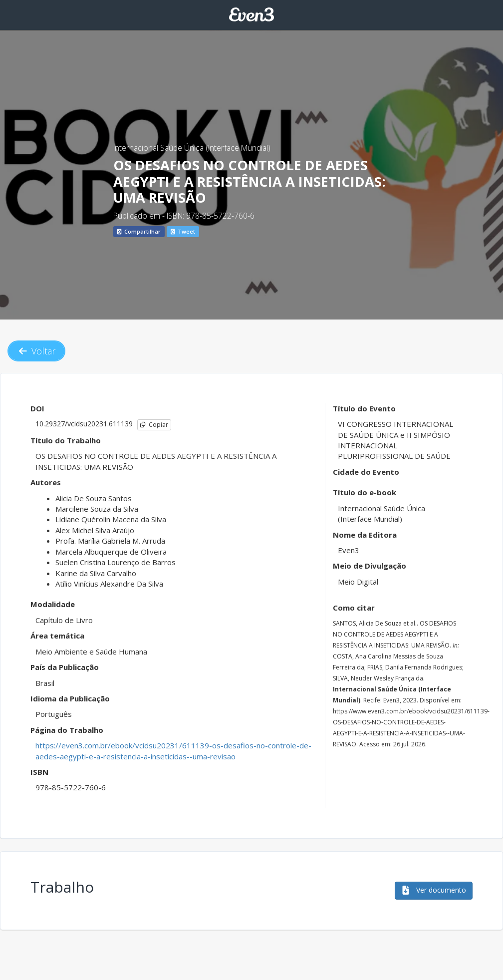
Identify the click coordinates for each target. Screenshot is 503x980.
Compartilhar (139, 231)
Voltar (36, 351)
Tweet (183, 231)
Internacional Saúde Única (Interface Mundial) (192, 148)
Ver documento (434, 890)
